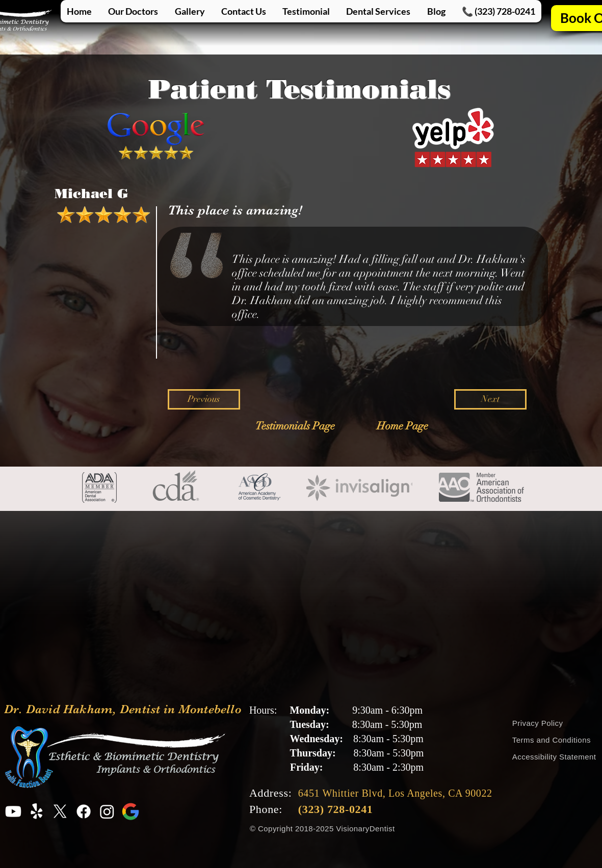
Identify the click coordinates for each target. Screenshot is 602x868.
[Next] (490, 399)
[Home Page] (403, 426)
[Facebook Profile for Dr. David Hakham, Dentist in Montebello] (84, 811)
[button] (378, 11)
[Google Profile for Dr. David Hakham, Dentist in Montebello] (130, 811)
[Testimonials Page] (295, 426)
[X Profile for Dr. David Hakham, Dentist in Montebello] (60, 811)
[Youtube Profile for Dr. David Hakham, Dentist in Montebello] (13, 811)
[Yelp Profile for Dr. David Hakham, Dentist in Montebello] (37, 811)
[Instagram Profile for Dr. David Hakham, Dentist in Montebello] (107, 811)
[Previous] (204, 399)
